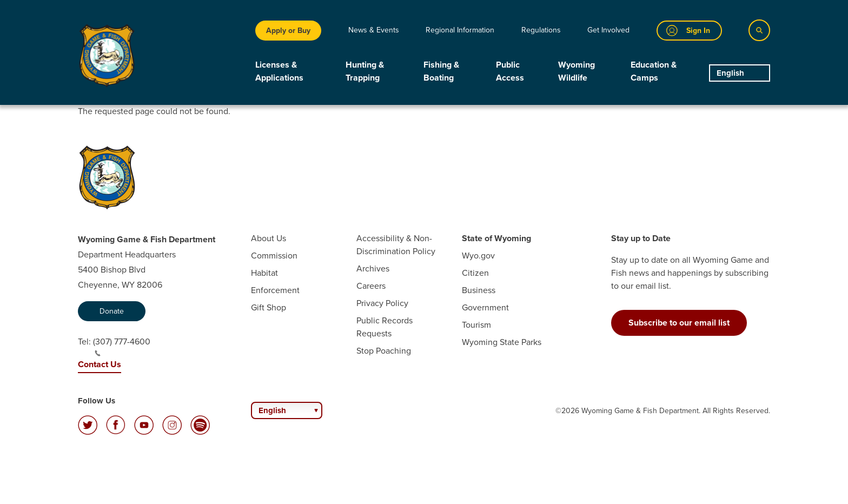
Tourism (476, 325)
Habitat (264, 273)
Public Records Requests (385, 327)
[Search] (759, 30)
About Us (269, 238)
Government (485, 307)
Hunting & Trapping (365, 71)
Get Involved (608, 30)
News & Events (374, 30)
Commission (274, 256)
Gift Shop (269, 307)
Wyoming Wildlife (577, 71)
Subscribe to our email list (679, 323)
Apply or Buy (288, 31)
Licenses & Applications (279, 71)
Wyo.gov (478, 256)
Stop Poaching (384, 351)
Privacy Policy (382, 303)
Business (479, 290)
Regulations (541, 30)
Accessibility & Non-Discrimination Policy (396, 245)
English (730, 73)
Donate (112, 311)
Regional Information (460, 30)
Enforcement (275, 290)
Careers (371, 286)
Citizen (475, 273)
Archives (373, 268)
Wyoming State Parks (502, 342)
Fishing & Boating (441, 71)
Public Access (510, 71)
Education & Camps (654, 71)
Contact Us (100, 364)
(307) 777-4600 (122, 346)
